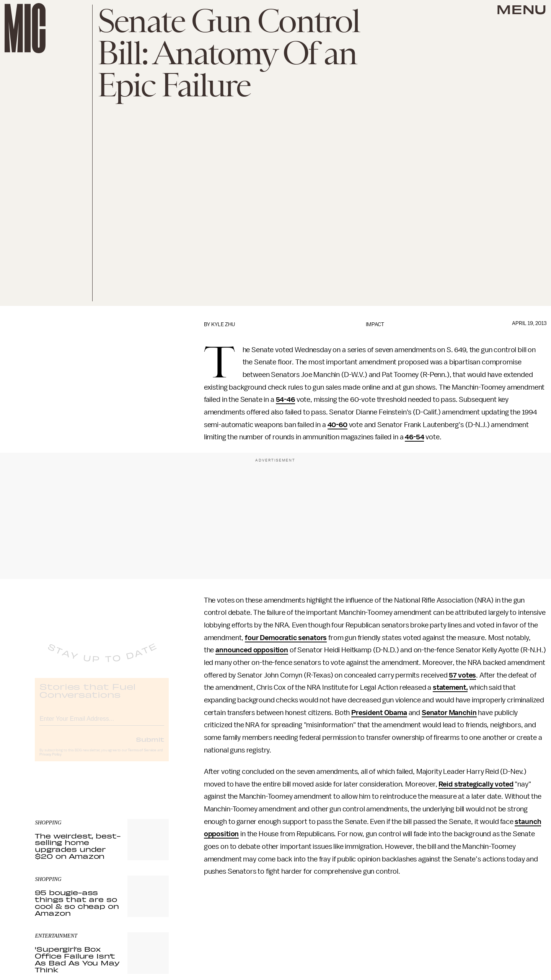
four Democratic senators (286, 638)
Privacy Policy (51, 761)
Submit (150, 746)
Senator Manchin (449, 713)
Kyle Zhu (223, 324)
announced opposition (252, 650)
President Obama (379, 713)
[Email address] (102, 724)
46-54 (414, 437)
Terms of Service (142, 757)
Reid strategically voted (476, 784)
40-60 (337, 425)
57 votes (462, 675)
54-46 (285, 400)
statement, (450, 687)
